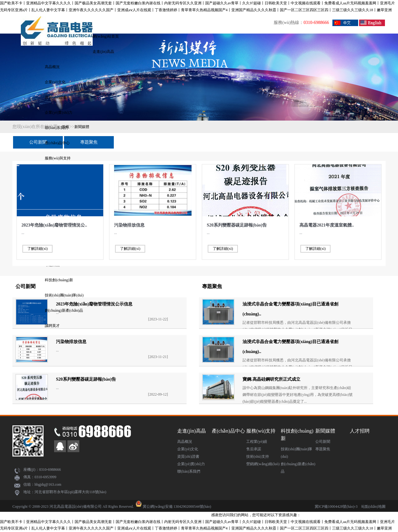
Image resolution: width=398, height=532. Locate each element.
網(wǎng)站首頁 (106, 36)
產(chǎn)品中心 (57, 143)
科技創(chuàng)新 (59, 280)
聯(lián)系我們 (189, 471)
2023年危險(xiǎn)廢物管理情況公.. (54, 225)
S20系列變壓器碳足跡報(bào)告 (237, 225)
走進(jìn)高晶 (103, 52)
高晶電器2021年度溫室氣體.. (327, 225)
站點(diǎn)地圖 (373, 507)
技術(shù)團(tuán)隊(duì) (64, 295)
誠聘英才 (52, 326)
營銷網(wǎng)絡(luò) (263, 464)
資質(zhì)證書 (56, 97)
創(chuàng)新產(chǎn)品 (64, 310)
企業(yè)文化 (55, 82)
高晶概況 (52, 67)
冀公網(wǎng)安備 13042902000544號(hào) (177, 507)
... (23, 233)
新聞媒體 (82, 127)
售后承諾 (254, 449)
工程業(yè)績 (257, 442)
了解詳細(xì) (37, 249)
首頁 (66, 127)
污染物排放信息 (129, 225)
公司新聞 (38, 142)
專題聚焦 (89, 142)
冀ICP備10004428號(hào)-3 (336, 507)
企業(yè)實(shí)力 (59, 112)
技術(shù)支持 (258, 456)
